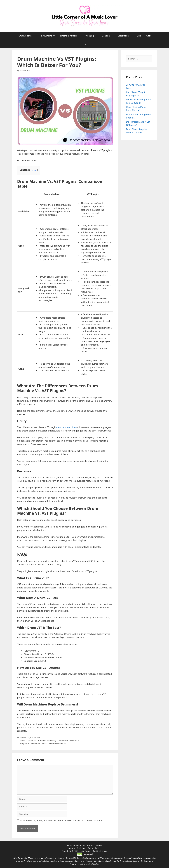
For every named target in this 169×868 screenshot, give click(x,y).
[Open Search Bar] (84, 44)
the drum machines (66, 427)
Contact (98, 845)
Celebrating (126, 36)
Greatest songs (28, 36)
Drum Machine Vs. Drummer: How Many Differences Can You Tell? (50, 741)
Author (90, 845)
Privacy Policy (94, 848)
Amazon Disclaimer (77, 848)
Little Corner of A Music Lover (94, 851)
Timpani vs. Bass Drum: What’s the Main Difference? (43, 743)
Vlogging (92, 36)
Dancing (109, 36)
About (83, 845)
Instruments (49, 36)
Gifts (148, 36)
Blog (139, 36)
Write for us (72, 845)
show (34, 170)
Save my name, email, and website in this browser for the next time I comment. (62, 820)
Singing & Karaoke (71, 36)
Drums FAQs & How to (30, 738)
